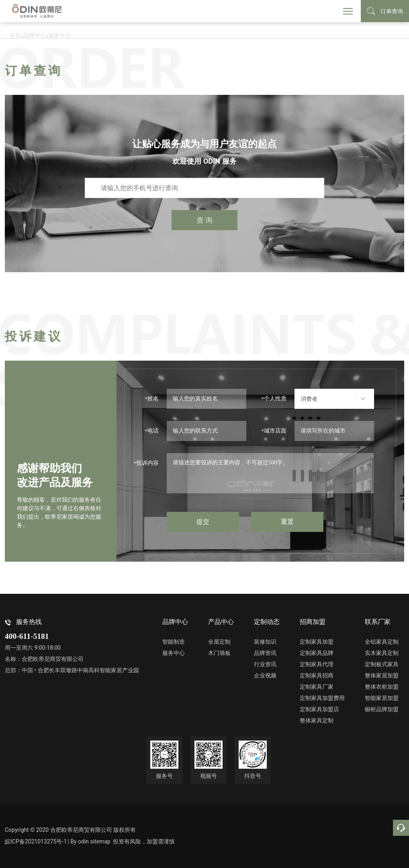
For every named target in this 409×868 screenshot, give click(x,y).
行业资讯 (265, 664)
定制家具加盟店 (319, 709)
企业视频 (265, 675)
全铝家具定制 (382, 642)
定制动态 (267, 622)
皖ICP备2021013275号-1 (36, 841)
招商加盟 (313, 622)
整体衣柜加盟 (382, 687)
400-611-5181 (27, 636)
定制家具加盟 (317, 642)
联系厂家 (378, 622)
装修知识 (265, 642)
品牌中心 (175, 622)
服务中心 (174, 653)
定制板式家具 (382, 664)
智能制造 (174, 642)
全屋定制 (219, 642)
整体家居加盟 (382, 675)
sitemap (103, 841)
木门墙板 (219, 653)
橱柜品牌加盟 (382, 709)
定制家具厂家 (317, 687)
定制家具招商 (317, 675)
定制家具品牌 (317, 653)
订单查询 (385, 11)
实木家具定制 (382, 653)
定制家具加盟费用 (322, 698)
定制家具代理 (317, 664)
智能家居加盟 (382, 698)
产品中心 (221, 622)
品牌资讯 (265, 653)
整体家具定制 (317, 720)
